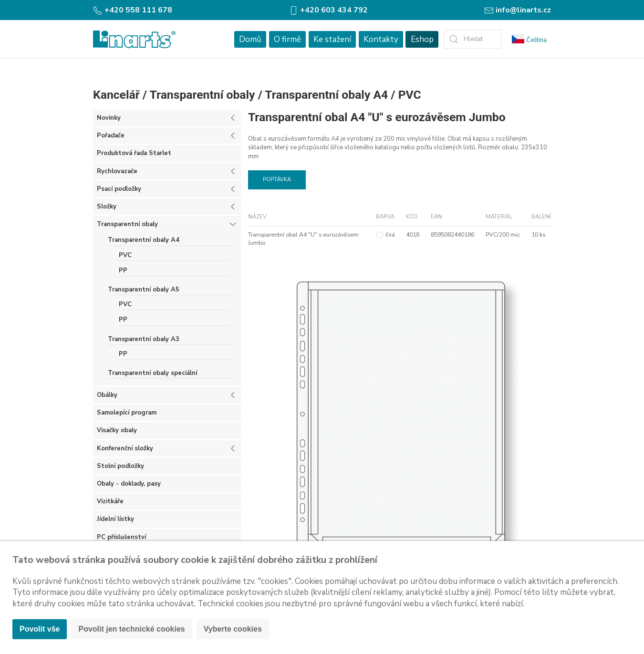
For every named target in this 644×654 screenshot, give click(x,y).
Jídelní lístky (115, 519)
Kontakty (381, 39)
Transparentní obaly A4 (326, 95)
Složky (107, 207)
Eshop (422, 39)
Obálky (107, 395)
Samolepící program (127, 413)
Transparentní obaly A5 (144, 290)
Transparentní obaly (203, 95)
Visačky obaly (117, 430)
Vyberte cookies (233, 629)
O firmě (287, 39)
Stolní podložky (120, 466)
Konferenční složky (125, 448)
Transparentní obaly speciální (152, 373)
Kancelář (116, 95)
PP (123, 270)
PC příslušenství (121, 537)
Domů (250, 39)
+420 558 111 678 (133, 10)
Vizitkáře (110, 501)
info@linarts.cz (518, 10)
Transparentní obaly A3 (144, 339)
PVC (410, 95)
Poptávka (277, 180)
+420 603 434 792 (328, 10)
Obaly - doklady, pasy (129, 484)
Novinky (109, 118)
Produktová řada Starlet (134, 153)
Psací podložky (119, 189)
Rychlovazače (117, 171)
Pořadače (111, 135)
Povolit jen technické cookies (131, 629)
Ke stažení (332, 39)
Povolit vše (40, 629)
